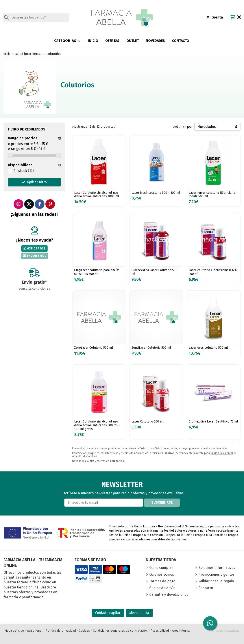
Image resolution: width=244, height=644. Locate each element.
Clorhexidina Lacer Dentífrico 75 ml (213, 422)
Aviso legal (35, 631)
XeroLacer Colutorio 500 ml (94, 348)
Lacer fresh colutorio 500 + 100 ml (156, 193)
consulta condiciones (34, 289)
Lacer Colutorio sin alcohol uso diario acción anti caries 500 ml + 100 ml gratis (97, 425)
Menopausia (139, 613)
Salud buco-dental (222, 453)
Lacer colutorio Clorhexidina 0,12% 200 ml (213, 272)
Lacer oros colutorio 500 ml (208, 348)
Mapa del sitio (14, 631)
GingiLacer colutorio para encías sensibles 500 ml (97, 272)
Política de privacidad (61, 631)
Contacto (206, 588)
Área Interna (181, 631)
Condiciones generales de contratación (120, 631)
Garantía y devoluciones (169, 595)
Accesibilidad (160, 631)
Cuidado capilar (108, 613)
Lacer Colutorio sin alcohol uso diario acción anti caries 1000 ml (97, 195)
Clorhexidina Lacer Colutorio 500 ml (154, 272)
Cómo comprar (161, 568)
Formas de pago (162, 581)
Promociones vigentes (216, 574)
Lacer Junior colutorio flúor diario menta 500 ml (212, 195)
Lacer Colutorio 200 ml (148, 422)
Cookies (84, 631)
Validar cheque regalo (216, 581)
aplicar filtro (37, 182)
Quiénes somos (162, 574)
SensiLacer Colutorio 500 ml (151, 348)
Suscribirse (162, 502)
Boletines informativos (217, 568)
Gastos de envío (162, 588)
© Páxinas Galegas (226, 631)
